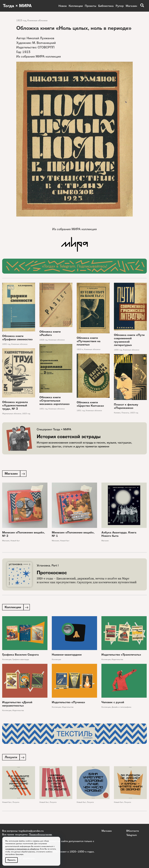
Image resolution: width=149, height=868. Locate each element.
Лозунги (16, 803)
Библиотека (106, 6)
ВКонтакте (133, 831)
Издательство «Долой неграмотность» (17, 704)
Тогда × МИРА (18, 6)
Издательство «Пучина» (68, 703)
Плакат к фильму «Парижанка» (126, 406)
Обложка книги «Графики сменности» (17, 338)
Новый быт (15, 541)
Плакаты (125, 413)
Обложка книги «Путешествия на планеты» (89, 341)
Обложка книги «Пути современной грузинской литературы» (129, 340)
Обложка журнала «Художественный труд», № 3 (15, 405)
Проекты (91, 6)
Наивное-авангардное (67, 655)
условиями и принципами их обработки (22, 849)
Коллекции (76, 6)
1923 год (21, 20)
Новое (63, 6)
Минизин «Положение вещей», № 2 (23, 534)
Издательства (117, 660)
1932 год (6, 344)
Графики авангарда (21, 660)
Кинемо (117, 413)
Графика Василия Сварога (20, 655)
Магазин (131, 6)
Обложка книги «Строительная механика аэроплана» (55, 401)
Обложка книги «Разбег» (50, 333)
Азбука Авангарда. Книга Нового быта (119, 534)
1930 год (118, 350)
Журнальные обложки (12, 414)
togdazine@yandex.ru (31, 831)
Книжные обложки (37, 20)
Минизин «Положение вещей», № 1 (73, 534)
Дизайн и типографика (121, 708)
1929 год (43, 340)
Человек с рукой (113, 703)
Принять (11, 860)
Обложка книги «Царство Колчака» (90, 404)
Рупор (120, 6)
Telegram (132, 835)
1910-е (80, 349)
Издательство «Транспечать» (121, 655)
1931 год (43, 409)
